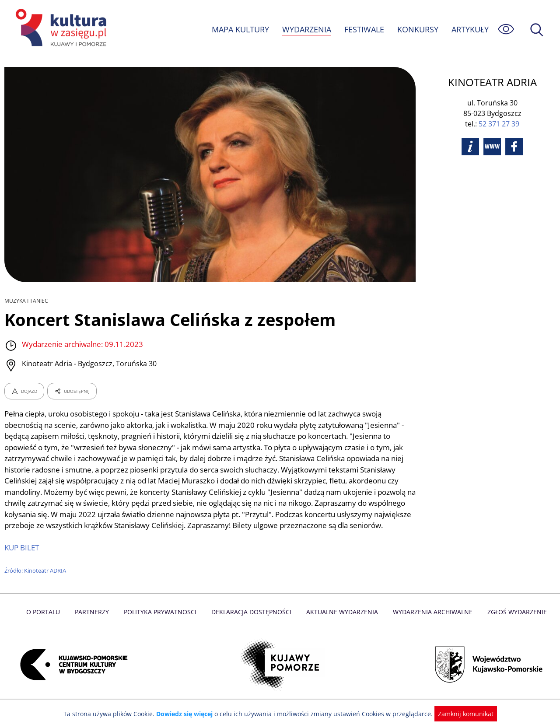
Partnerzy (95, 623)
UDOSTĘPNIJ (72, 391)
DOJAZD (24, 391)
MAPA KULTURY (239, 29)
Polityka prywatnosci (162, 623)
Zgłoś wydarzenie (514, 623)
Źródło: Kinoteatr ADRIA (36, 582)
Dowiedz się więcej (188, 714)
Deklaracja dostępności (252, 623)
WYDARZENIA (306, 29)
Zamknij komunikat (460, 714)
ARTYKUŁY (470, 29)
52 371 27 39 (499, 124)
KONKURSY (417, 29)
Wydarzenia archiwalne (430, 623)
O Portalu (47, 623)
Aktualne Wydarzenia (341, 623)
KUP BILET (22, 559)
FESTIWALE (364, 29)
